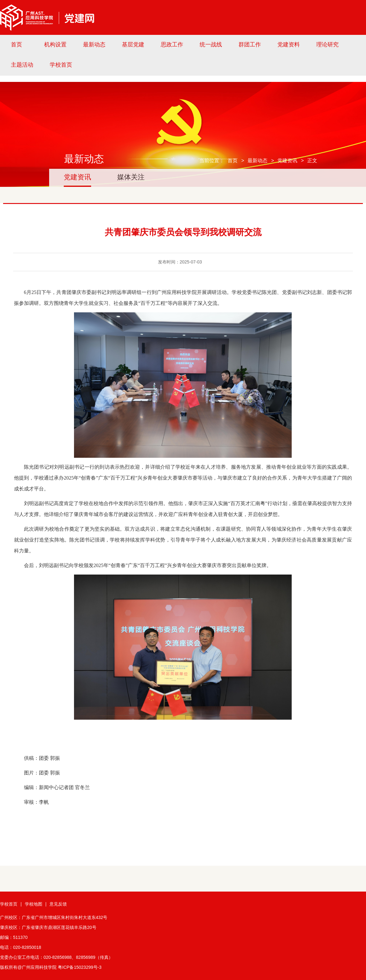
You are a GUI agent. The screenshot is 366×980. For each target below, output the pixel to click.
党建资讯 (287, 161)
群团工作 (250, 45)
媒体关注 (131, 177)
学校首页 (61, 65)
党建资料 (289, 45)
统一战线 (211, 45)
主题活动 (22, 65)
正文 (312, 161)
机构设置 (55, 45)
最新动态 (94, 45)
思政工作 (172, 45)
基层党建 (133, 45)
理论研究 (327, 45)
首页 (16, 45)
